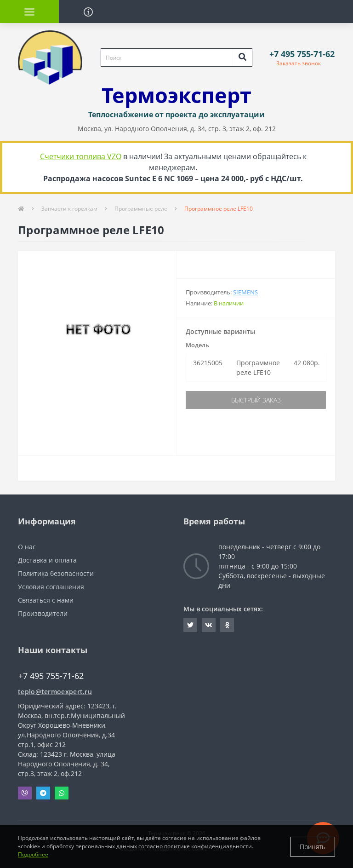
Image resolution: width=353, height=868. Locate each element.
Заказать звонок (299, 63)
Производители (43, 613)
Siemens (245, 292)
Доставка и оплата (47, 560)
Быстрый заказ (256, 400)
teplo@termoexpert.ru (55, 692)
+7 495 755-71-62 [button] (51, 676)
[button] (302, 54)
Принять (313, 847)
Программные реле (141, 209)
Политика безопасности (56, 573)
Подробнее (33, 854)
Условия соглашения (51, 587)
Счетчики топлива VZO (81, 156)
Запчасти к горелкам (69, 209)
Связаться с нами (46, 600)
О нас (27, 547)
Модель (197, 345)
